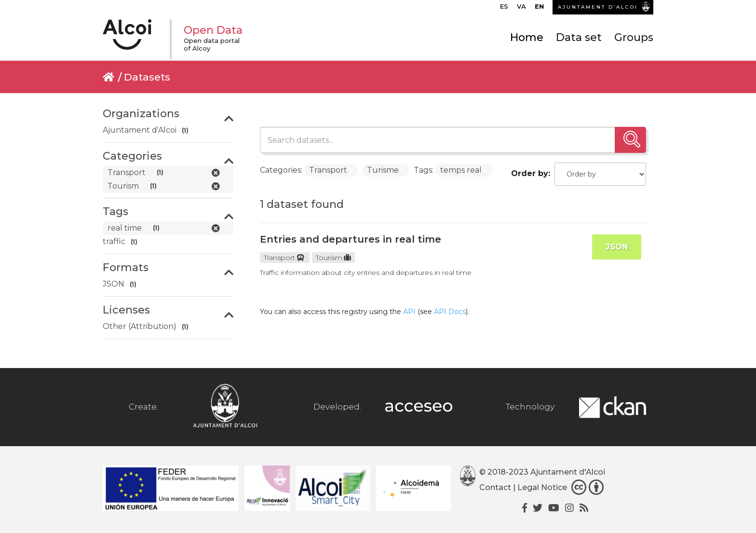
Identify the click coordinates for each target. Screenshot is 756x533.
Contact (495, 487)
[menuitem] (504, 9)
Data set (579, 37)
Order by (530, 173)
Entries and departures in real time (351, 239)
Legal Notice (542, 487)
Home (527, 37)
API (409, 312)
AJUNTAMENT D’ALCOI (598, 7)
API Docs (450, 312)
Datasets (147, 77)
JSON (617, 247)
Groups (634, 37)
